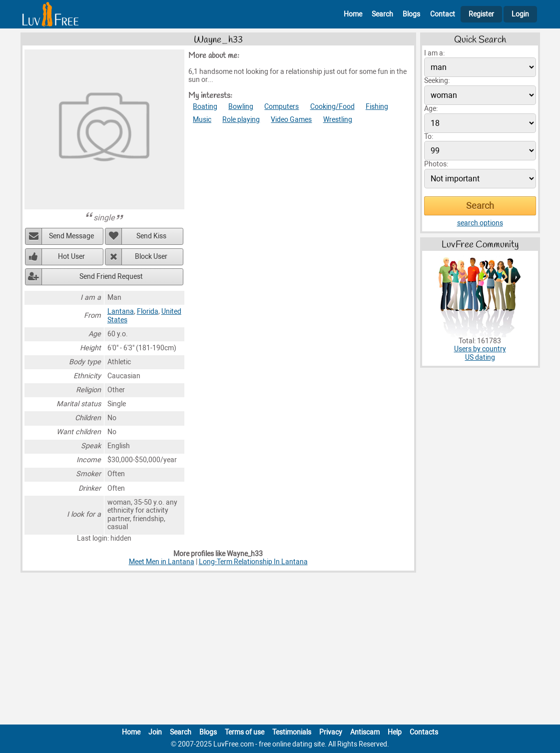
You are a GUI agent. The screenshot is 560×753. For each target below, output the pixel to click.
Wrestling (338, 120)
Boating (205, 107)
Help (395, 732)
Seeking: (437, 81)
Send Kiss (151, 236)
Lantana (121, 312)
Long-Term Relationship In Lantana (253, 562)
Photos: (436, 164)
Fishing (377, 107)
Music (202, 120)
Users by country (480, 349)
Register (481, 14)
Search (382, 14)
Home (353, 14)
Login (520, 14)
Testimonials (292, 732)
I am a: (434, 53)
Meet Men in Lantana (162, 562)
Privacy (331, 732)
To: (429, 137)
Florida (148, 312)
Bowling (241, 107)
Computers (281, 107)
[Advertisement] (280, 651)
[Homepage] (50, 14)
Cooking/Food (332, 107)
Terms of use (245, 732)
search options (480, 223)
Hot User (71, 257)
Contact (443, 14)
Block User (151, 257)
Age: (431, 109)
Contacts (424, 732)
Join (155, 732)
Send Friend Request (111, 277)
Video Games (291, 120)
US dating (480, 358)
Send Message (71, 236)
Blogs (411, 14)
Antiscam (365, 732)
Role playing (241, 120)
